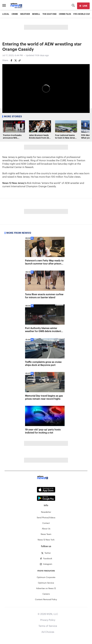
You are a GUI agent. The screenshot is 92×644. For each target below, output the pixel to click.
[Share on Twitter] (16, 60)
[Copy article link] (20, 60)
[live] (83, 6)
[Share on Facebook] (11, 60)
